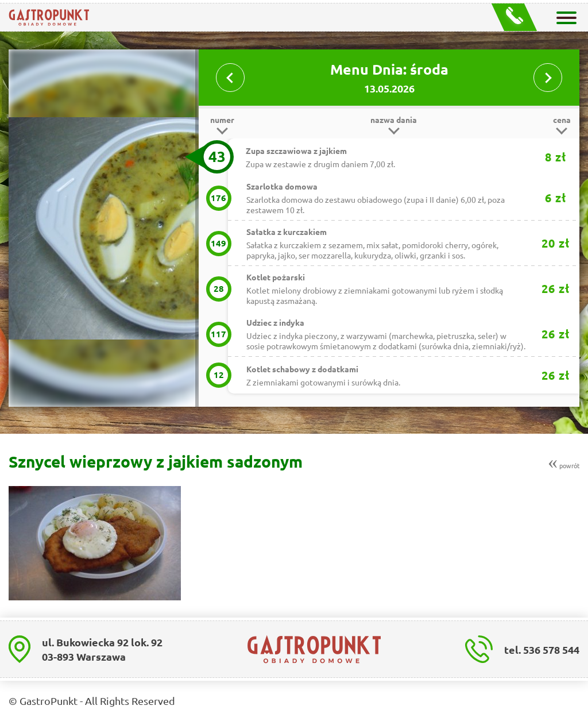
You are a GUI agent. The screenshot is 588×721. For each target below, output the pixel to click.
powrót (564, 462)
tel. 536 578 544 (542, 649)
